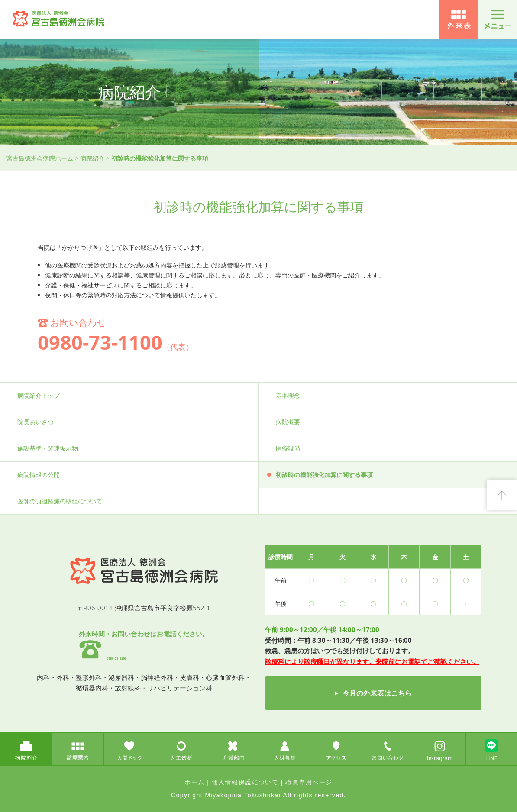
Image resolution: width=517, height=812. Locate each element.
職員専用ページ (309, 782)
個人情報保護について (245, 782)
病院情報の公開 (39, 475)
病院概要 (288, 422)
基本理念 (288, 395)
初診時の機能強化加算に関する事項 (324, 475)
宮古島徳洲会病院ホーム (40, 158)
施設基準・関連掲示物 (48, 448)
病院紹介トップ (39, 395)
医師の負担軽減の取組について (60, 501)
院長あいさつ (36, 422)
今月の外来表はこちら (377, 693)
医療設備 (288, 448)
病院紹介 (92, 158)
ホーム (194, 782)
